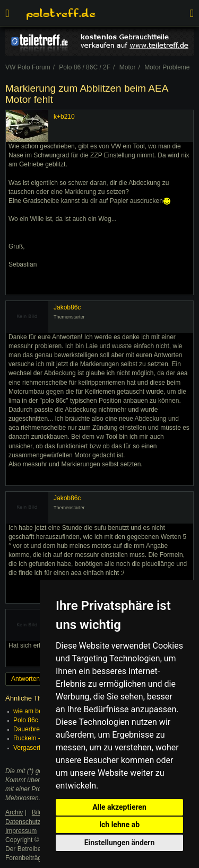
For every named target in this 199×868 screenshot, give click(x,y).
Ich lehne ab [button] (119, 825)
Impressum (21, 831)
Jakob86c (67, 307)
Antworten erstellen (38, 679)
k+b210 (64, 117)
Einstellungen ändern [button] (120, 843)
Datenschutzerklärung (36, 822)
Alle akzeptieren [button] (119, 807)
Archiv (14, 812)
